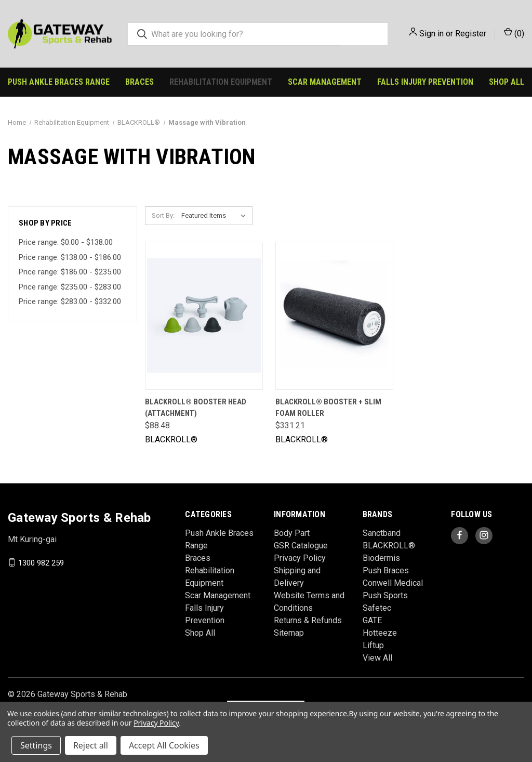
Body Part (292, 533)
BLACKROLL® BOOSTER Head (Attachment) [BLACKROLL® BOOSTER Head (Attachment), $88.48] (196, 408)
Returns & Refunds (308, 620)
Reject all (91, 745)
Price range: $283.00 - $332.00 (70, 301)
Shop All (507, 82)
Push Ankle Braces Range (59, 82)
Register (471, 34)
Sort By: (163, 215)
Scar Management (325, 82)
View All (377, 658)
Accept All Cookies (164, 745)
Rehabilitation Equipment (221, 82)
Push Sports (385, 595)
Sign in (431, 34)
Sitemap (289, 633)
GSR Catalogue (301, 546)
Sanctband (382, 533)
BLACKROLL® (389, 546)
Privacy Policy (300, 558)
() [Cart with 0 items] (514, 33)
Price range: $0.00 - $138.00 (66, 242)
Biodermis (381, 558)
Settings (36, 745)
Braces (139, 82)
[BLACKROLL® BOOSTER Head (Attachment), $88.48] (204, 316)
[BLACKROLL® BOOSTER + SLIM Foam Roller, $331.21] (334, 316)
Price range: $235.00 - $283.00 (70, 287)
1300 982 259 (41, 562)
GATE (372, 620)
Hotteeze (380, 633)
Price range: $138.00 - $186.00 (70, 257)
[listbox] (216, 216)
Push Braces (386, 570)
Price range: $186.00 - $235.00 (70, 272)
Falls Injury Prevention (425, 82)
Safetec (377, 608)
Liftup (373, 645)
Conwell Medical (393, 583)
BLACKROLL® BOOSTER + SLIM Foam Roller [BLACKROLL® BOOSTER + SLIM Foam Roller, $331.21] (328, 408)
